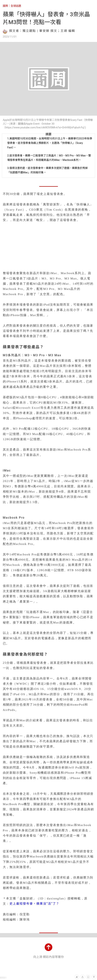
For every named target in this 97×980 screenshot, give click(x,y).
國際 (5, 6)
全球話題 (16, 6)
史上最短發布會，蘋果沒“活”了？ (34, 904)
